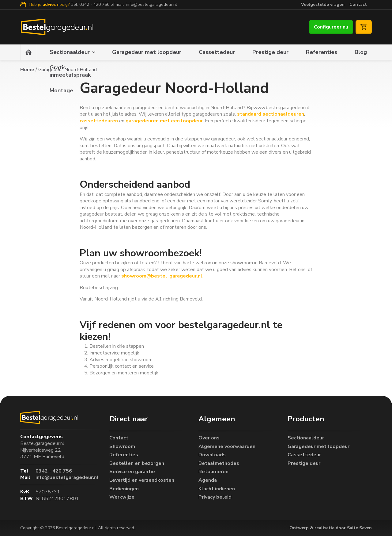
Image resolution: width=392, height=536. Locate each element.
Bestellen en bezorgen (137, 462)
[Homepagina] (29, 52)
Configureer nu (331, 27)
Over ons (209, 437)
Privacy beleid (215, 496)
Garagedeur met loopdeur (147, 52)
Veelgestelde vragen (323, 4)
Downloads (212, 454)
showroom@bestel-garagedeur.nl (161, 276)
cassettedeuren (99, 121)
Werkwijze (122, 496)
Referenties (322, 52)
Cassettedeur (217, 52)
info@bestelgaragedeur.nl (151, 4)
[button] (151, 418)
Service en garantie (132, 471)
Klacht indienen (217, 488)
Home (27, 70)
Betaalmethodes (219, 462)
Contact (358, 4)
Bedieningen (124, 488)
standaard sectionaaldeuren (271, 114)
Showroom (122, 445)
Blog (361, 52)
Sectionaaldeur (70, 52)
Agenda (208, 479)
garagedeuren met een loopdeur (164, 121)
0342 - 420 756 (94, 4)
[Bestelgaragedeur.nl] (56, 27)
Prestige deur (270, 52)
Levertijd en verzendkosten (142, 479)
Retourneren (213, 471)
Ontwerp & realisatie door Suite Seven (331, 528)
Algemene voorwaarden (227, 445)
